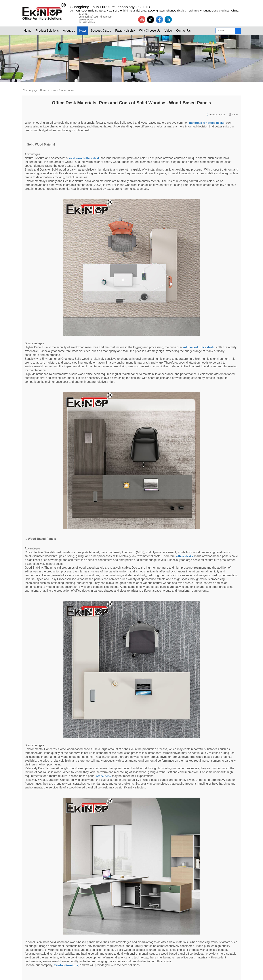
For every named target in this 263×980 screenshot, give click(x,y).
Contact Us (183, 31)
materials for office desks (207, 123)
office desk (104, 776)
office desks (185, 556)
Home (28, 31)
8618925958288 (87, 22)
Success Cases (101, 31)
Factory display (125, 31)
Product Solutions (47, 31)
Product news (67, 90)
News (83, 31)
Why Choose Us (150, 31)
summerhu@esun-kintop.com (96, 17)
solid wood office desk (84, 158)
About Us (69, 31)
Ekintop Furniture (66, 965)
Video (168, 31)
